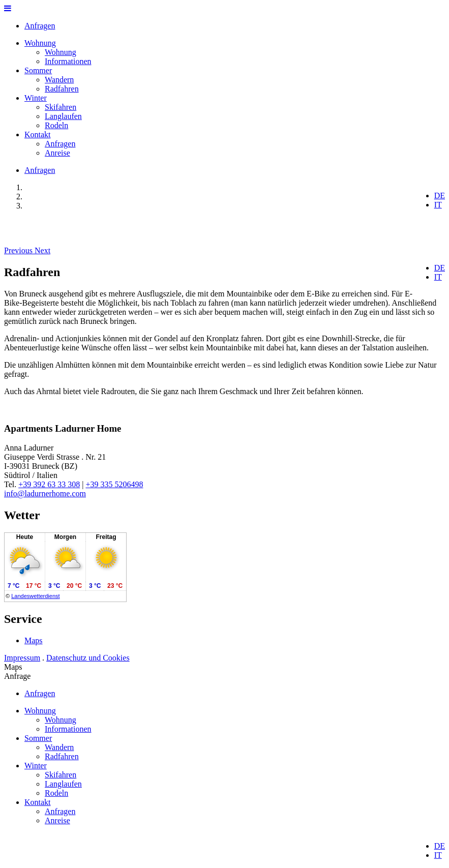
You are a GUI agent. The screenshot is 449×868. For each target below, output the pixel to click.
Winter (36, 98)
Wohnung (40, 43)
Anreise (57, 153)
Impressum (22, 658)
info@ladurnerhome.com (45, 493)
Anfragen (40, 26)
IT (438, 205)
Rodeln (56, 125)
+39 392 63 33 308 (49, 484)
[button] (19, 250)
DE (440, 196)
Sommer (38, 70)
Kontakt (38, 134)
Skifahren (61, 107)
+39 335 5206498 (114, 484)
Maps (34, 640)
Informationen (68, 61)
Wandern (59, 80)
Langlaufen (63, 116)
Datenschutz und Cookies (88, 658)
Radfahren (62, 89)
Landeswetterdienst (35, 596)
